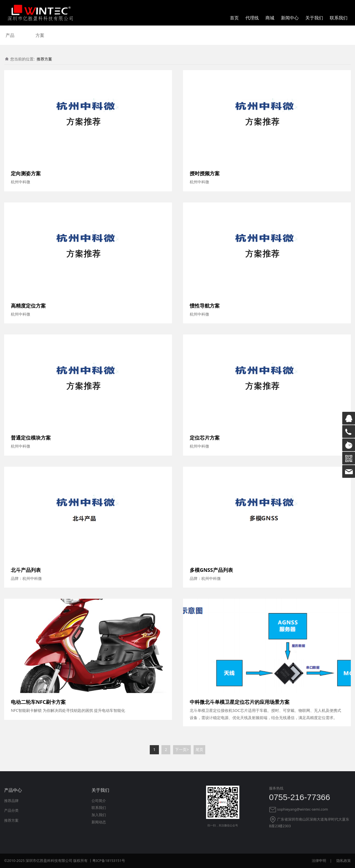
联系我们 (339, 18)
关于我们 (314, 18)
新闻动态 (99, 822)
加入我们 (99, 815)
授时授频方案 (205, 173)
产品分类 (11, 810)
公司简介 (99, 801)
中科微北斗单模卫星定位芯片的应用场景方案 (240, 702)
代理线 (252, 18)
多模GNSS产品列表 (211, 570)
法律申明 (319, 861)
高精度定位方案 (28, 306)
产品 (10, 35)
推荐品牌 (11, 801)
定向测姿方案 (26, 173)
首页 (234, 18)
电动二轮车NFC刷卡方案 (38, 702)
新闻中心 (290, 18)
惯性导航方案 (205, 306)
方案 (40, 35)
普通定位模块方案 (31, 438)
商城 (270, 18)
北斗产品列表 (26, 570)
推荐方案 (44, 59)
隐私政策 (344, 861)
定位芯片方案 (205, 438)
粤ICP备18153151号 (109, 861)
